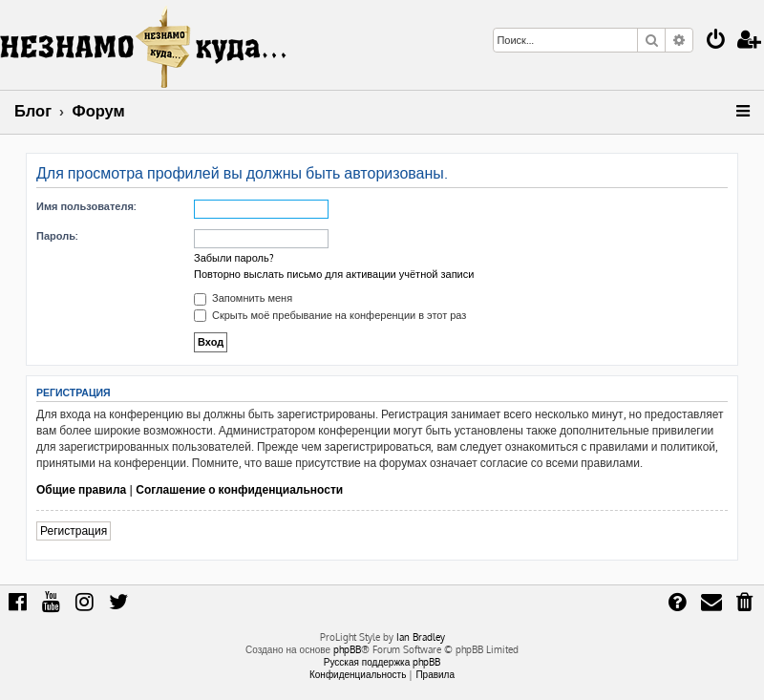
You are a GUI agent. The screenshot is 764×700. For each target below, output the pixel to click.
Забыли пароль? (234, 258)
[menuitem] (716, 42)
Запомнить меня (243, 298)
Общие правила (81, 489)
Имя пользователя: (86, 206)
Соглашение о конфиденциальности (239, 489)
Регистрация (74, 530)
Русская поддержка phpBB (382, 662)
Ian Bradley (421, 637)
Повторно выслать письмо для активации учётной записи (334, 274)
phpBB (347, 649)
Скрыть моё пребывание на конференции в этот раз (330, 315)
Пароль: (57, 236)
